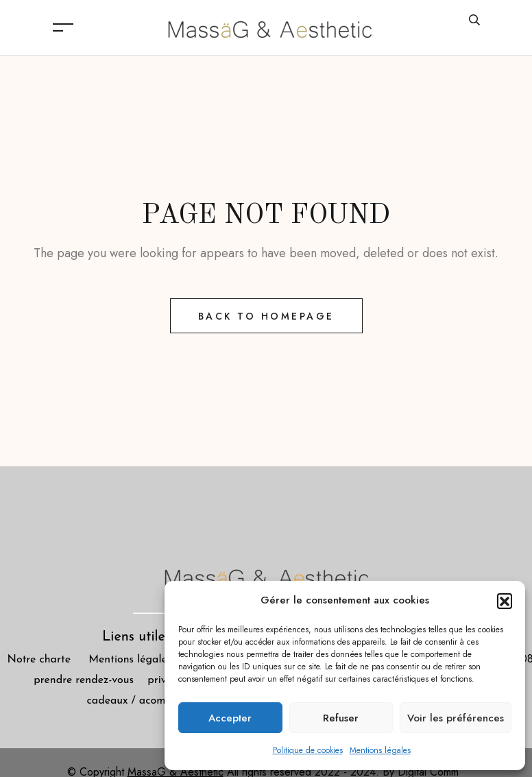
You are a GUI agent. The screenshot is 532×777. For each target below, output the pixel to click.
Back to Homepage (266, 316)
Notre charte (39, 660)
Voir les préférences (456, 718)
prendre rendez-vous (90, 680)
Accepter (230, 718)
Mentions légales (380, 750)
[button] (505, 601)
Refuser (341, 718)
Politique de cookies (308, 750)
